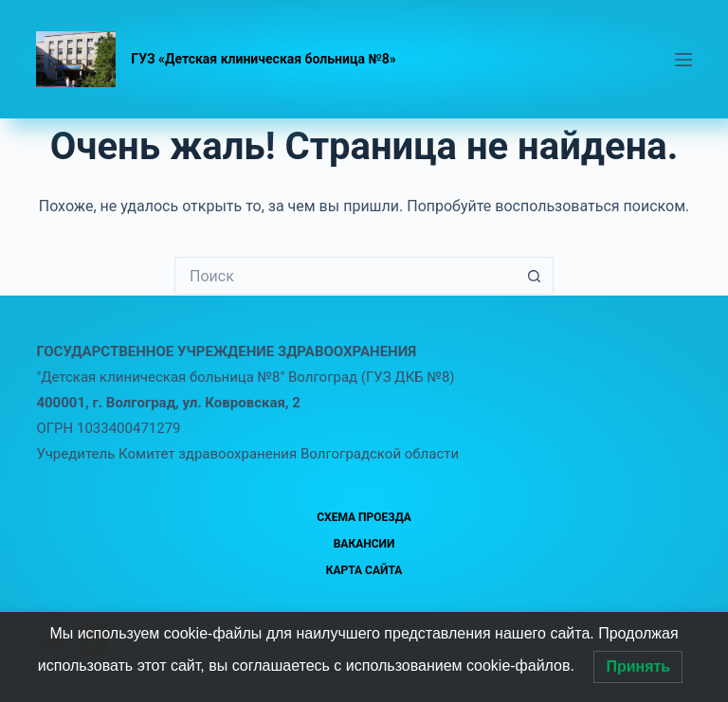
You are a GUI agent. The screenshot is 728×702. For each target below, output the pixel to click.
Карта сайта (364, 570)
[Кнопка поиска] (535, 276)
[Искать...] (345, 276)
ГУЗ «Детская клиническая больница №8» (263, 59)
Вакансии (364, 544)
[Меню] (683, 60)
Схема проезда (364, 517)
